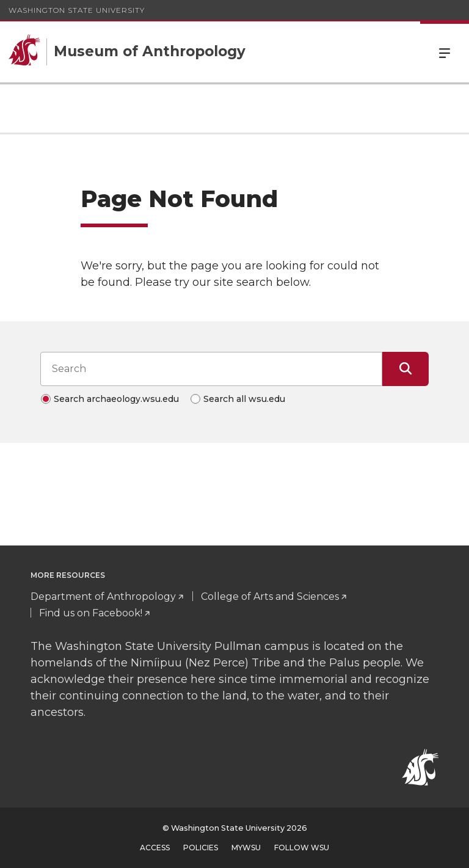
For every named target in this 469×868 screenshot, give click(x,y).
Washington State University (77, 10)
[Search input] (211, 369)
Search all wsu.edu (244, 399)
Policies (201, 848)
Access (155, 848)
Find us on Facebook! (91, 613)
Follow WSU (302, 848)
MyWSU (246, 848)
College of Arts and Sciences (270, 596)
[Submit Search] (405, 369)
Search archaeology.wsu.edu (116, 399)
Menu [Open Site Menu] (445, 52)
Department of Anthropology (103, 596)
